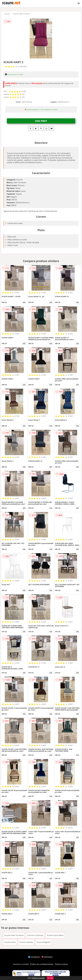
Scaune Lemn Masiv (55, 935)
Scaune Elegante (44, 942)
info (24, 302)
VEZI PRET (41, 121)
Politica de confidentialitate (42, 964)
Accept (50, 978)
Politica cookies (61, 964)
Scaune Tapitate (26, 942)
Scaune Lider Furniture (21, 14)
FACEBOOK (34, 957)
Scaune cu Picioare (35, 935)
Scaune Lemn (10, 942)
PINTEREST (47, 957)
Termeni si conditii (21, 964)
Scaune (7, 14)
